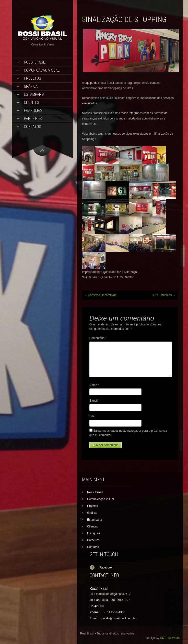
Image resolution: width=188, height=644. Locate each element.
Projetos (33, 78)
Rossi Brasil (35, 62)
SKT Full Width (170, 638)
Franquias (33, 111)
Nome (94, 385)
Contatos (33, 127)
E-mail (94, 401)
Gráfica (31, 86)
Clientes (32, 102)
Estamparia (34, 94)
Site (92, 416)
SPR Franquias (164, 295)
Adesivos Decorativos (100, 295)
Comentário (98, 338)
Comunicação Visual (42, 70)
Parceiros (33, 119)
